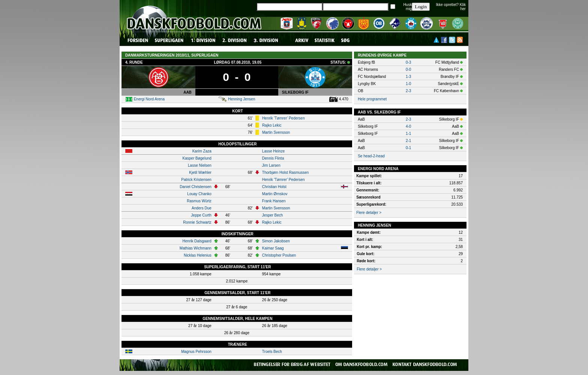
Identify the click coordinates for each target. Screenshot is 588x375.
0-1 (408, 148)
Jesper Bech (273, 215)
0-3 (408, 62)
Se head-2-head (371, 156)
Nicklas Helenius (198, 255)
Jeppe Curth (201, 215)
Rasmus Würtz (199, 201)
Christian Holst (274, 187)
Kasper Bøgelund (197, 158)
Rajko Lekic (272, 125)
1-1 (408, 134)
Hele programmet (372, 99)
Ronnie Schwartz (197, 222)
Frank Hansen (274, 201)
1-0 (408, 84)
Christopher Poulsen (279, 255)
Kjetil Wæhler (200, 173)
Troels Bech (272, 352)
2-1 (408, 141)
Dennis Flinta (273, 158)
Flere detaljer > (369, 213)
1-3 (408, 77)
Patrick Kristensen (196, 180)
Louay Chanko (199, 194)
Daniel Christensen (196, 187)
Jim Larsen (271, 165)
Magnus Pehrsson (196, 352)
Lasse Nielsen (200, 165)
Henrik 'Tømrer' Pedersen (283, 118)
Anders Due (202, 208)
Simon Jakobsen (276, 241)
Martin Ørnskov (275, 194)
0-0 (408, 69)
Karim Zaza (202, 151)
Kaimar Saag (273, 248)
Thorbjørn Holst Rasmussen (285, 173)
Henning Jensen (241, 99)
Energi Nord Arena (149, 99)
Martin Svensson (276, 132)
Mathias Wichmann (196, 248)
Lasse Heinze (274, 151)
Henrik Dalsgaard (197, 241)
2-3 (408, 91)
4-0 (408, 126)
